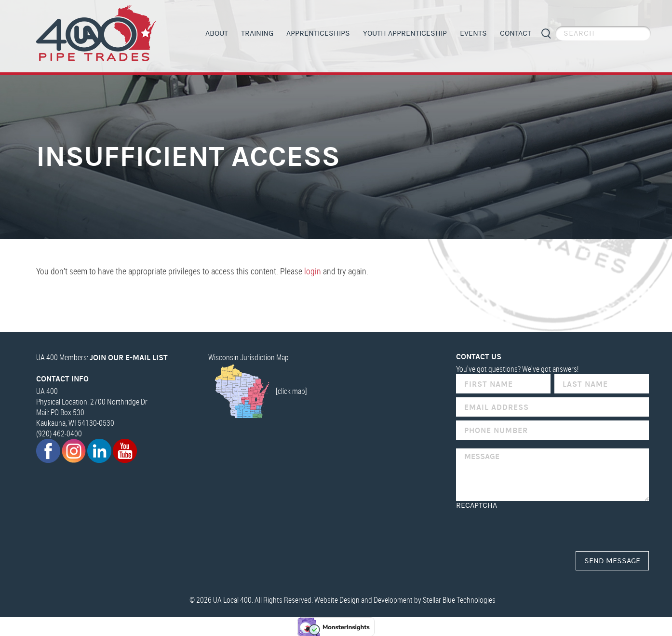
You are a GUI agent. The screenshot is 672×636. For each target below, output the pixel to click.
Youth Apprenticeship (405, 33)
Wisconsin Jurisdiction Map (249, 357)
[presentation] (529, 528)
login (313, 271)
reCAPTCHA (477, 505)
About (217, 33)
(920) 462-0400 (59, 433)
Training (257, 33)
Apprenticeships (318, 33)
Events (473, 33)
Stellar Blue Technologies (459, 599)
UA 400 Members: (102, 357)
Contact (516, 33)
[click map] (258, 391)
